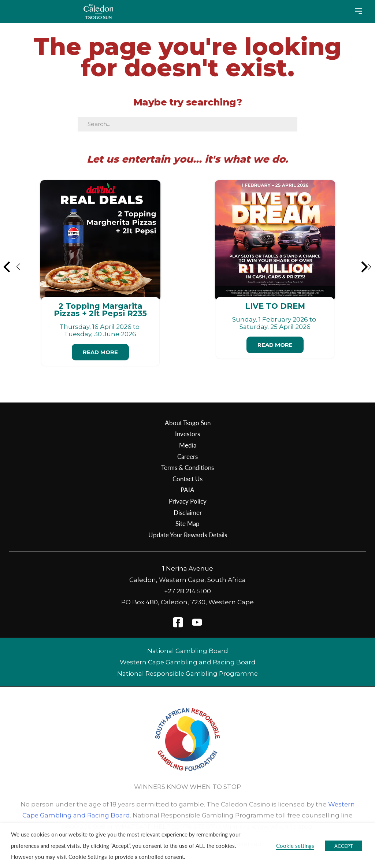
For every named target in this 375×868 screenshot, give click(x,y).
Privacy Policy (188, 501)
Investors (187, 434)
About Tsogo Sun (188, 423)
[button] (12, 267)
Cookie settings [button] (295, 846)
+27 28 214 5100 (187, 591)
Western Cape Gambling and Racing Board (187, 662)
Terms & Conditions (187, 467)
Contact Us (187, 479)
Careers (187, 456)
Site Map (187, 523)
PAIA (187, 490)
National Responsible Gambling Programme (188, 674)
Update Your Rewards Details (188, 535)
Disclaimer (188, 512)
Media (188, 445)
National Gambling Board (188, 651)
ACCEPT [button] (344, 846)
